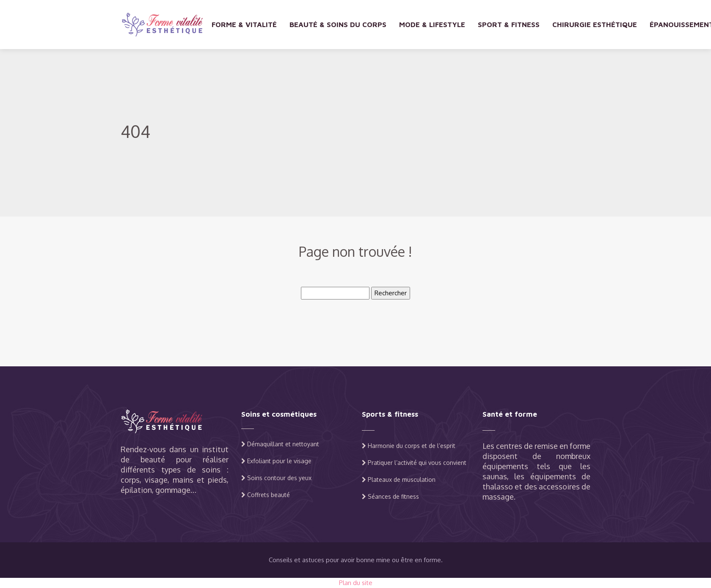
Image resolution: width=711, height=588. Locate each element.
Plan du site (356, 583)
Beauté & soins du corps (338, 25)
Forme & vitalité (244, 25)
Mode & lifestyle (432, 25)
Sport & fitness (509, 25)
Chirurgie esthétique (595, 25)
